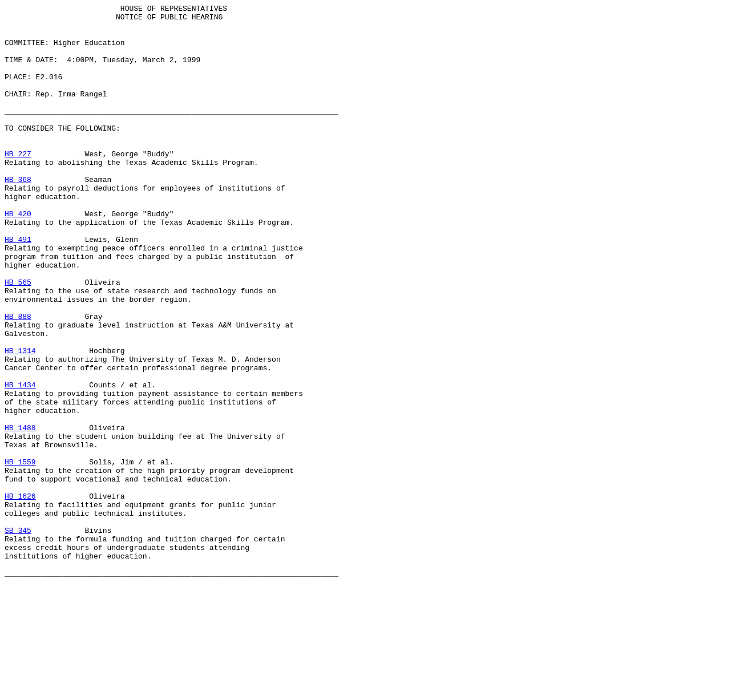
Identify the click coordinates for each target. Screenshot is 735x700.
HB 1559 (20, 554)
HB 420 (18, 256)
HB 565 (18, 338)
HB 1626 (20, 595)
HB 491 (18, 287)
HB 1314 (20, 420)
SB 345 (18, 636)
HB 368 (18, 215)
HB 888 (18, 379)
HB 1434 (20, 462)
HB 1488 (20, 513)
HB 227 (18, 184)
